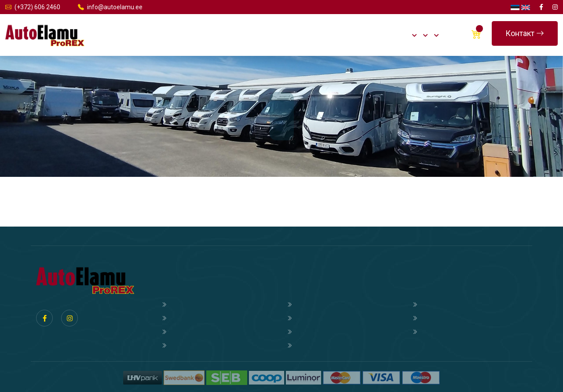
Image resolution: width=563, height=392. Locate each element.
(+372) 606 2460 (33, 7)
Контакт (525, 33)
